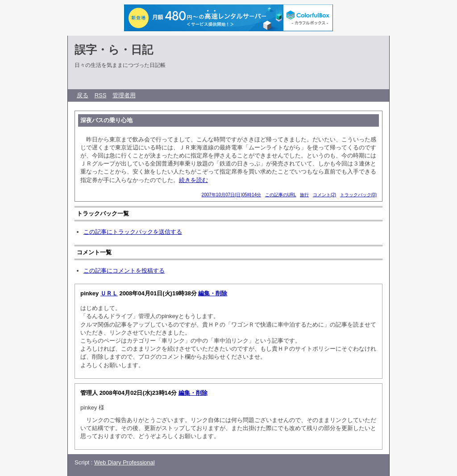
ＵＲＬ (109, 293)
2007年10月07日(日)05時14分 (231, 195)
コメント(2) (324, 195)
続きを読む (193, 180)
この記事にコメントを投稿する (124, 271)
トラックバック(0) (358, 195)
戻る (83, 95)
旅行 (304, 195)
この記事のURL (281, 195)
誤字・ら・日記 (114, 50)
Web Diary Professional (125, 462)
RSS (101, 95)
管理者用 (124, 95)
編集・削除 (213, 293)
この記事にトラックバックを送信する (133, 232)
